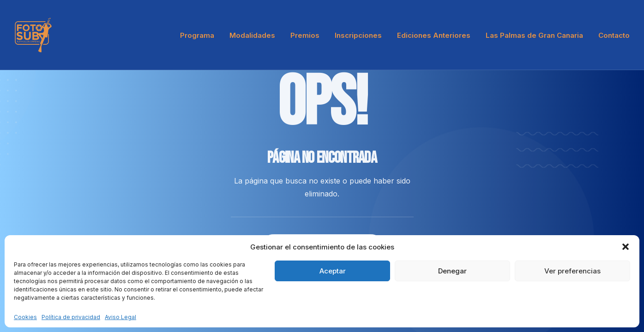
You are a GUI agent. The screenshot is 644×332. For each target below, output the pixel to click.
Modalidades (252, 35)
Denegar (452, 271)
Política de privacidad (71, 317)
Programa (197, 35)
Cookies (25, 317)
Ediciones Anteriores (434, 35)
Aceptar (333, 271)
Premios (305, 35)
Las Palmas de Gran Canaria (534, 35)
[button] (626, 247)
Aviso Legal (120, 317)
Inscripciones (358, 35)
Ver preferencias (572, 271)
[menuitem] (200, 35)
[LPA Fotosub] (33, 35)
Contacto (614, 35)
